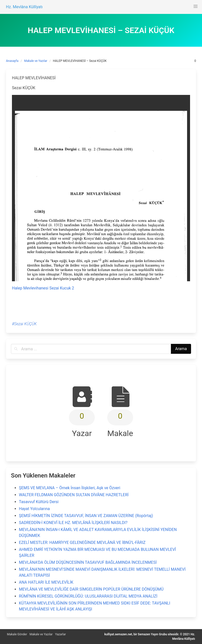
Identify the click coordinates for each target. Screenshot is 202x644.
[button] (196, 6)
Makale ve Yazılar (36, 61)
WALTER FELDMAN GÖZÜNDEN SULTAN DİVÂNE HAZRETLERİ (74, 495)
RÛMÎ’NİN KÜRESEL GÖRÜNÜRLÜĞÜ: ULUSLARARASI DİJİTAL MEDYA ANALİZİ (88, 596)
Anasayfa (12, 61)
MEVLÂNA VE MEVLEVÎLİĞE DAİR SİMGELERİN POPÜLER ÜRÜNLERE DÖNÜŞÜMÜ (91, 589)
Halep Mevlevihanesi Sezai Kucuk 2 (43, 288)
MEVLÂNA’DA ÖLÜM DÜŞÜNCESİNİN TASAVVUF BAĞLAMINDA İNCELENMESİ (88, 562)
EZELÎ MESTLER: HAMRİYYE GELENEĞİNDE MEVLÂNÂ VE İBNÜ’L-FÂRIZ (82, 543)
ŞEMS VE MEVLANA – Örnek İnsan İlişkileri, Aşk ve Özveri (70, 488)
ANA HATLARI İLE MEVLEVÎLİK (46, 582)
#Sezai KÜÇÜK (24, 324)
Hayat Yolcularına (34, 509)
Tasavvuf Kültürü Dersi (39, 502)
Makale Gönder (17, 634)
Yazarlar (60, 634)
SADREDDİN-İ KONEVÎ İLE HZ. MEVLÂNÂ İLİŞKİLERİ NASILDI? (73, 523)
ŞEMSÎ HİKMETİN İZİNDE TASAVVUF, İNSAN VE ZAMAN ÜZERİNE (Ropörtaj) (86, 516)
